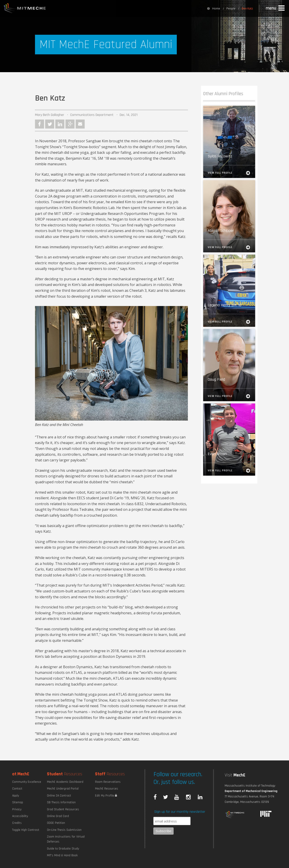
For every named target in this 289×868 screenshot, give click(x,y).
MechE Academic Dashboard (65, 782)
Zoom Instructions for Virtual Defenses (66, 839)
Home (214, 8)
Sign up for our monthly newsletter (180, 812)
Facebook (40, 124)
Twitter (50, 124)
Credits (17, 823)
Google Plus (70, 124)
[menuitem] (214, 8)
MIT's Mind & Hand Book (62, 855)
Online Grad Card (58, 816)
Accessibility (20, 816)
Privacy (17, 809)
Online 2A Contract (59, 796)
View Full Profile (229, 173)
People (231, 8)
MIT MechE (25, 9)
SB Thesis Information (61, 802)
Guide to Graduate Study (63, 849)
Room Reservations (108, 782)
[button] (276, 8)
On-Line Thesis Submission (64, 830)
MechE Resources (107, 789)
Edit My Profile (106, 796)
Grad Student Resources (63, 809)
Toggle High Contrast (26, 830)
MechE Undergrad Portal (63, 789)
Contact (17, 789)
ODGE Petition (56, 823)
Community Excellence (27, 782)
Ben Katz (247, 8)
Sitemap (18, 802)
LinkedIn (60, 124)
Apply (16, 796)
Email (80, 124)
